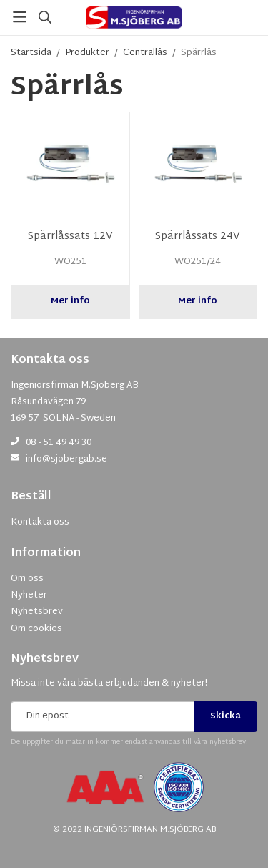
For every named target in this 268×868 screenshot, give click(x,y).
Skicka (225, 716)
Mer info (70, 301)
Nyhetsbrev (45, 659)
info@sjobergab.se (66, 459)
